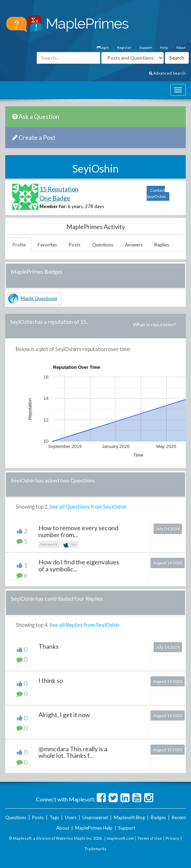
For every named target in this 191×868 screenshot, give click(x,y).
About (181, 47)
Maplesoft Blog (129, 817)
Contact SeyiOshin (156, 193)
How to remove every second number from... (78, 531)
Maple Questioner (39, 298)
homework (49, 544)
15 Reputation (59, 189)
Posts (75, 245)
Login (103, 47)
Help (164, 47)
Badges (158, 817)
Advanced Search (167, 73)
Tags (54, 817)
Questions (103, 245)
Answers (134, 245)
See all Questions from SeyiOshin (88, 507)
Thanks (49, 646)
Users (71, 817)
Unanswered (95, 817)
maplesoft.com (120, 838)
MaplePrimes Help (94, 828)
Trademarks (95, 849)
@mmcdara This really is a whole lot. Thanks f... (73, 752)
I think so (51, 680)
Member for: (53, 206)
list (70, 545)
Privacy (172, 838)
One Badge (55, 198)
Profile (19, 245)
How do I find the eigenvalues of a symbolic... (79, 565)
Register (124, 47)
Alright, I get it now (64, 715)
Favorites (47, 245)
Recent (179, 817)
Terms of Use (150, 838)
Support (146, 47)
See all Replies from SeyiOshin (85, 625)
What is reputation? (155, 324)
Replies (162, 245)
